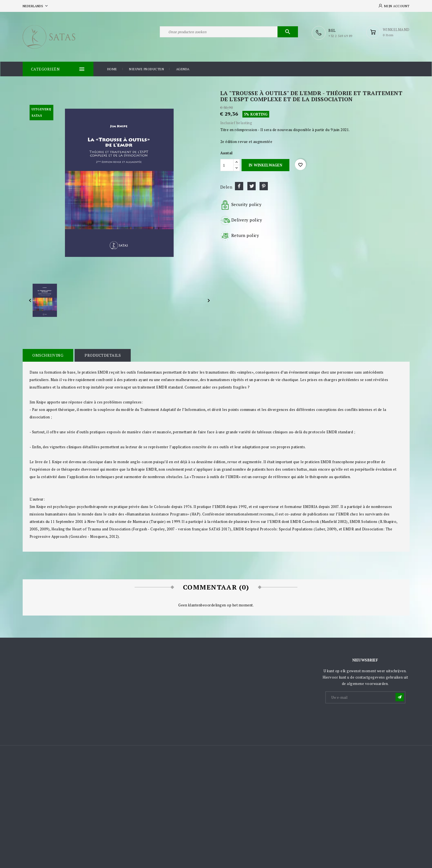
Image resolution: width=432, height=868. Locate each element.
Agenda (183, 69)
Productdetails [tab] (102, 355)
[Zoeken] (229, 33)
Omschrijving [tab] (48, 355)
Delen (239, 186)
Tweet (252, 186)
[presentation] (368, 717)
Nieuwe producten (146, 69)
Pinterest (264, 186)
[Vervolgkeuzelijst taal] (36, 6)
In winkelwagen (265, 165)
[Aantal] (227, 165)
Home (112, 69)
